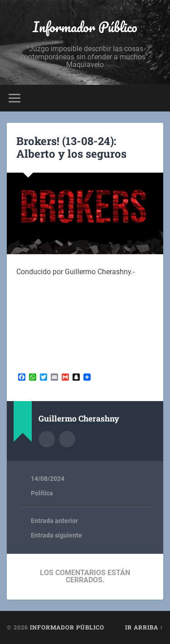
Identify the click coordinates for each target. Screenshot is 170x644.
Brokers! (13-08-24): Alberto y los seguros (71, 148)
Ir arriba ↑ (144, 627)
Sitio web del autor (67, 439)
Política (42, 493)
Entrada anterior (54, 521)
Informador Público (85, 27)
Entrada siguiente (56, 535)
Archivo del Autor (47, 439)
